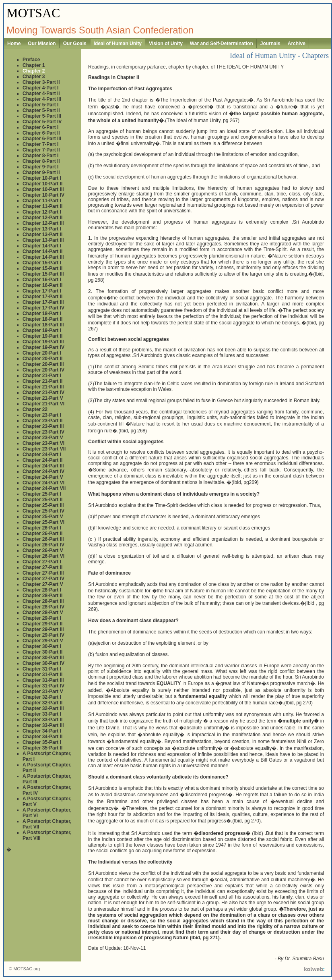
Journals (270, 44)
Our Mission (42, 44)
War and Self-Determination (222, 44)
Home (14, 44)
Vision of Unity (166, 44)
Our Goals (75, 44)
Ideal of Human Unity (118, 44)
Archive (297, 44)
